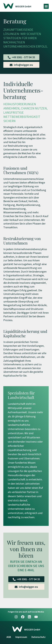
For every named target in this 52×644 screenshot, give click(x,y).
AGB (9, 637)
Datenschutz (38, 637)
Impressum (21, 637)
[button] (46, 6)
